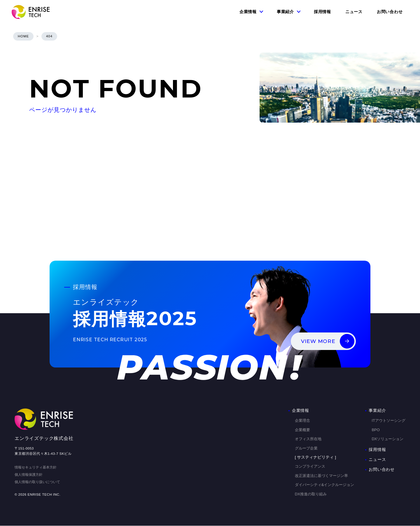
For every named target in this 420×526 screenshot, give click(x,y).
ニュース (354, 12)
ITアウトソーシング (388, 421)
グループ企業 (306, 448)
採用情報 (322, 12)
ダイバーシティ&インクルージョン (325, 485)
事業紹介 (285, 12)
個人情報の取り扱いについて (37, 482)
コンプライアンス (310, 467)
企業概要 (302, 430)
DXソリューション (387, 439)
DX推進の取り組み (311, 494)
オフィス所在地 (308, 439)
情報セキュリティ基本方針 (36, 468)
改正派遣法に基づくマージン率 (321, 476)
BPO (376, 430)
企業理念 (302, 421)
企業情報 (248, 12)
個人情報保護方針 (29, 475)
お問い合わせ (390, 12)
